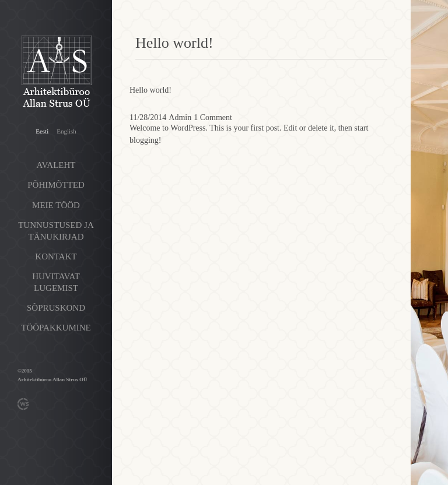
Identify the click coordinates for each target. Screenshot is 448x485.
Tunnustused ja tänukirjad (56, 231)
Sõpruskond (56, 308)
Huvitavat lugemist (56, 282)
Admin (180, 117)
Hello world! (150, 90)
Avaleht (56, 165)
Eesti (42, 131)
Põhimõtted (56, 185)
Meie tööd (56, 205)
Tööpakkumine (56, 328)
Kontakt (56, 256)
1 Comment (213, 117)
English (66, 131)
